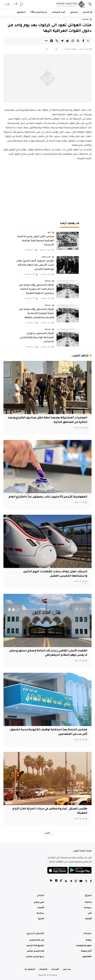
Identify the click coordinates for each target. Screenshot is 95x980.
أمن (49, 233)
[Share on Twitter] (78, 41)
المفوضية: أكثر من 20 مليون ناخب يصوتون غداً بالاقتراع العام (48, 497)
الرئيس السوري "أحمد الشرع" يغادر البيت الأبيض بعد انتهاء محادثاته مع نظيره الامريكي (35, 265)
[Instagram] (76, 882)
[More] (46, 41)
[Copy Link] (57, 41)
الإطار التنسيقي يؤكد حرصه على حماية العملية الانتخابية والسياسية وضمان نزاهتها (36, 314)
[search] (21, 4)
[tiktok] (61, 882)
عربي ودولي (46, 257)
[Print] (52, 41)
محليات (85, 19)
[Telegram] (71, 882)
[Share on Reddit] (67, 41)
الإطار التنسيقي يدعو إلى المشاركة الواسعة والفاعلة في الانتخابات (37, 338)
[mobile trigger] (89, 4)
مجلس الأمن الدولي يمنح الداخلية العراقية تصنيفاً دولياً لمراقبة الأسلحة (36, 241)
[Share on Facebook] (83, 41)
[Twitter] (86, 882)
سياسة (48, 281)
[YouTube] (81, 882)
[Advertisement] (47, 190)
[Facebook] (91, 882)
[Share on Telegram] (62, 41)
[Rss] (66, 882)
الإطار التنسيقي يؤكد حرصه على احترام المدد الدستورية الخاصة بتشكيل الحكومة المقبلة (36, 289)
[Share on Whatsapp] (73, 41)
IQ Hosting (52, 975)
